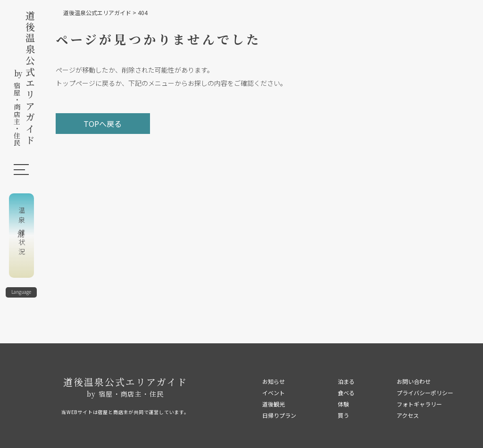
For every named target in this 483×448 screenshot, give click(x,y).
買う (343, 415)
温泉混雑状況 (22, 232)
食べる (346, 393)
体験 (343, 404)
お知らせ (274, 381)
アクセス (408, 415)
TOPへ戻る (103, 124)
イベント (274, 393)
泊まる (346, 381)
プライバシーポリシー (425, 393)
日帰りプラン (279, 415)
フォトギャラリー (419, 404)
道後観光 (274, 404)
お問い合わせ (414, 381)
